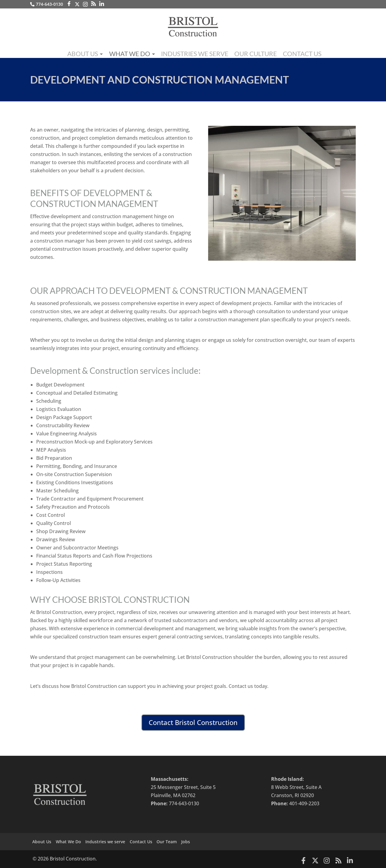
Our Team (177, 841)
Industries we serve (194, 52)
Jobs (198, 841)
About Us (101, 53)
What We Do (142, 53)
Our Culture (245, 52)
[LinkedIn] (102, 4)
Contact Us (285, 52)
